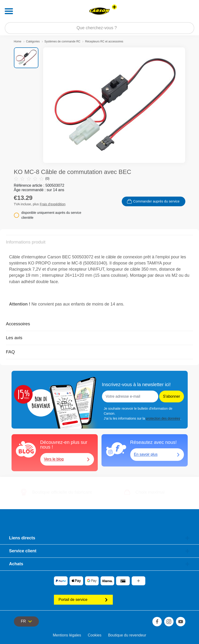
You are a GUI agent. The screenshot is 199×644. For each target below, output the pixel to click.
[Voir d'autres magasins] (114, 7)
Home (18, 41)
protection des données (163, 418)
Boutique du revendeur (127, 635)
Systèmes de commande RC (63, 41)
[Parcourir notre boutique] (99, 28)
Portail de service (83, 600)
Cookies (95, 635)
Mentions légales (67, 635)
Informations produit (26, 242)
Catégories (33, 41)
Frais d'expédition (53, 204)
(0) (32, 179)
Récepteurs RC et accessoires (104, 41)
